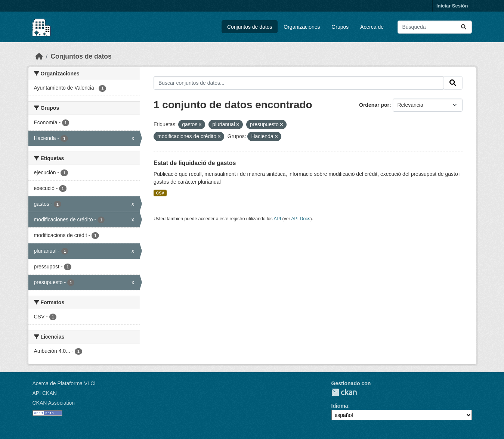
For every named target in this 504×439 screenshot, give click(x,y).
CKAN (344, 392)
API (277, 219)
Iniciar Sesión (452, 6)
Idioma (340, 406)
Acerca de (372, 27)
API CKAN (45, 393)
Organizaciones (302, 27)
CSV (160, 193)
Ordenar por (374, 105)
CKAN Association (54, 403)
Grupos (340, 27)
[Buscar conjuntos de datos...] (435, 27)
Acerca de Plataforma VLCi (64, 383)
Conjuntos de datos (250, 27)
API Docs (301, 219)
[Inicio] (39, 56)
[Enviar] (464, 27)
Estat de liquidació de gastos (195, 163)
